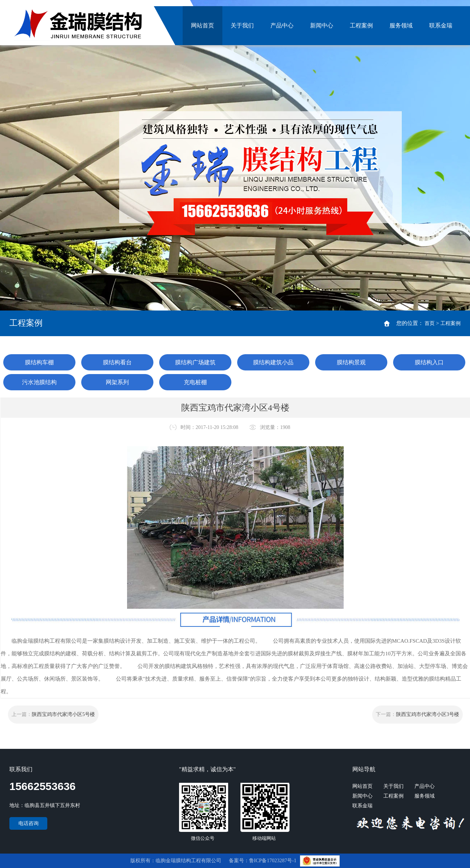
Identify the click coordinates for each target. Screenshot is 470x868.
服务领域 (401, 25)
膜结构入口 (429, 362)
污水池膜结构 (39, 382)
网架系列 (117, 382)
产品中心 (282, 25)
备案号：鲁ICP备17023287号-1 (263, 861)
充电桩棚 (195, 382)
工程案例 (361, 25)
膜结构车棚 (39, 362)
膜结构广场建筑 (195, 362)
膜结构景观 (351, 362)
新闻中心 (322, 25)
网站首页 (203, 25)
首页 (430, 323)
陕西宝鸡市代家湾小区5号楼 (63, 714)
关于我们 (242, 25)
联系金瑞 (441, 25)
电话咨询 (29, 823)
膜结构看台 (117, 362)
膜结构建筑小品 (273, 362)
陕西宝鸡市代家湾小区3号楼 (428, 714)
